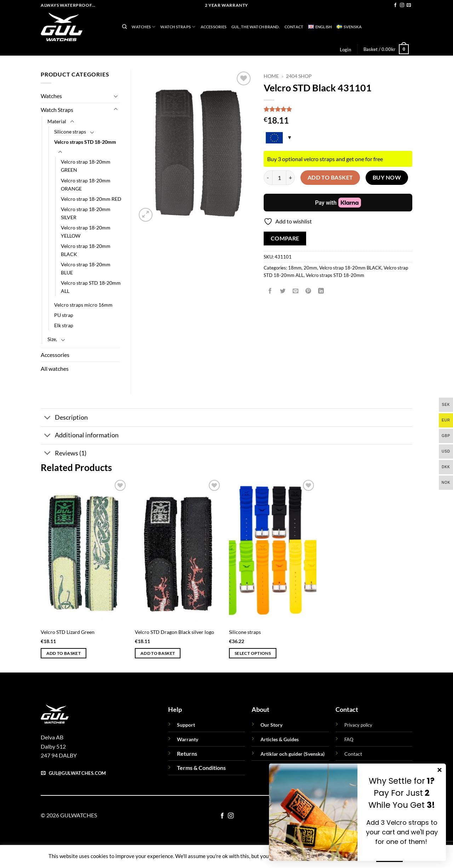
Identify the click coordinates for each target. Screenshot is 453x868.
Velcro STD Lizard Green (68, 632)
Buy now (387, 177)
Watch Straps (178, 27)
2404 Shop (299, 76)
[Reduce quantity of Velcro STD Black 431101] (268, 177)
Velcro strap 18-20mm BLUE (86, 268)
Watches (144, 27)
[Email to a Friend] (296, 291)
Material (57, 121)
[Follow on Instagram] (402, 5)
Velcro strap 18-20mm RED (91, 199)
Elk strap (64, 325)
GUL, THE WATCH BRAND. (256, 27)
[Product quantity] (279, 177)
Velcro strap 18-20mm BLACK (350, 268)
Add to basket (330, 177)
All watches (55, 368)
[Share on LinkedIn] (321, 291)
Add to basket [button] (64, 653)
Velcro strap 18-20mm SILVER (86, 213)
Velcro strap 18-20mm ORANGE (86, 185)
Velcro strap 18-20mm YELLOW (86, 232)
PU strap (64, 315)
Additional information (80, 436)
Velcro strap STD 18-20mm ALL (91, 287)
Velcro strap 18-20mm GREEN (86, 166)
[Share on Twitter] (283, 291)
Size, (52, 339)
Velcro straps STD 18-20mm (335, 275)
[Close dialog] (440, 770)
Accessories (214, 27)
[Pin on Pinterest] (308, 291)
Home (271, 76)
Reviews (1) (64, 454)
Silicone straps (70, 132)
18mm (295, 268)
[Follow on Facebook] (395, 5)
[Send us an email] (409, 5)
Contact (294, 27)
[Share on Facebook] (270, 291)
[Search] (124, 27)
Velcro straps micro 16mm (83, 305)
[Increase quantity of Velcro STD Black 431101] (291, 177)
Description (64, 418)
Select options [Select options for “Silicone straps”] (253, 653)
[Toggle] (116, 96)
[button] (345, 50)
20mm (310, 268)
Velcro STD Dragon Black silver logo (174, 632)
